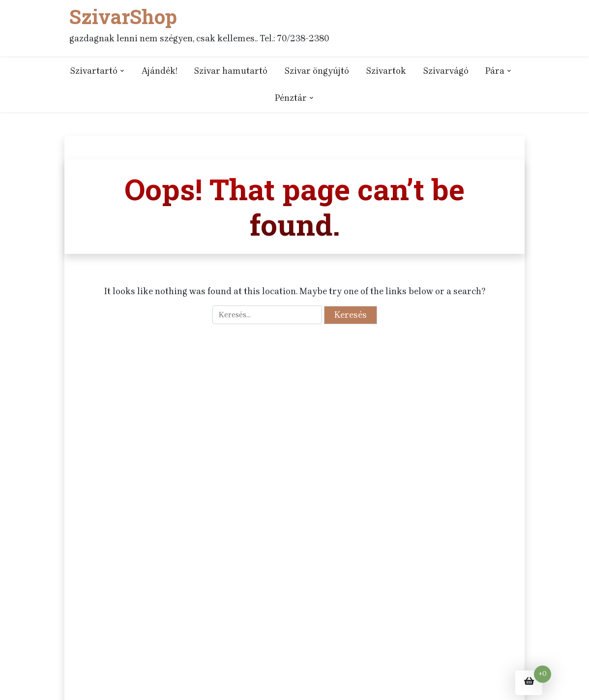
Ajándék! (159, 71)
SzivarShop (123, 17)
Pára (495, 71)
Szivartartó (94, 71)
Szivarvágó (446, 71)
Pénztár (291, 98)
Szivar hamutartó (231, 71)
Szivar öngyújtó (317, 71)
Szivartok (386, 71)
